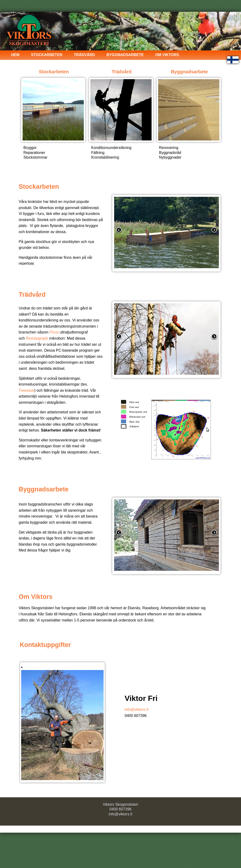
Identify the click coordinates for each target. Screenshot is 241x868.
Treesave (27, 390)
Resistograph (37, 338)
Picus (54, 332)
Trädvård (84, 55)
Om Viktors (167, 55)
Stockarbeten (47, 55)
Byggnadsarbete (125, 55)
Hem (15, 55)
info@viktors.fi (137, 710)
